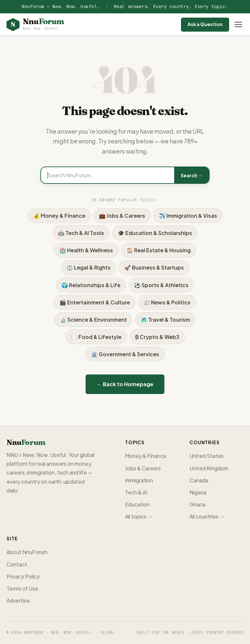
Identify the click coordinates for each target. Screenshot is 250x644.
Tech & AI (136, 492)
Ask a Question (205, 24)
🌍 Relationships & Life (91, 285)
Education (137, 504)
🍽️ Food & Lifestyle (96, 337)
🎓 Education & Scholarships (155, 233)
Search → (192, 175)
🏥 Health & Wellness (86, 250)
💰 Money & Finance (59, 216)
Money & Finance (146, 456)
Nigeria (198, 492)
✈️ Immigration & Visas (188, 216)
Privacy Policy (23, 576)
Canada (199, 480)
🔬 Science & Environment (93, 320)
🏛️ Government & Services (125, 354)
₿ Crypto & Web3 (157, 337)
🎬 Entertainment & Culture (95, 302)
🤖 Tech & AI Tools (81, 233)
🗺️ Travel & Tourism (165, 320)
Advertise (18, 600)
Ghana (197, 504)
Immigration (139, 480)
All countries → (207, 516)
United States (207, 456)
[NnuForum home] (35, 25)
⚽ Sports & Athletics (161, 285)
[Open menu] (238, 24)
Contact (17, 564)
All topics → (139, 516)
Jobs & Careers (143, 468)
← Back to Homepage (125, 384)
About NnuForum (27, 552)
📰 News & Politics (167, 302)
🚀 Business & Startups (154, 267)
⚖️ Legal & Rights (89, 267)
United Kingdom (209, 468)
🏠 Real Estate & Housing (159, 250)
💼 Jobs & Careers (122, 216)
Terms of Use (22, 588)
